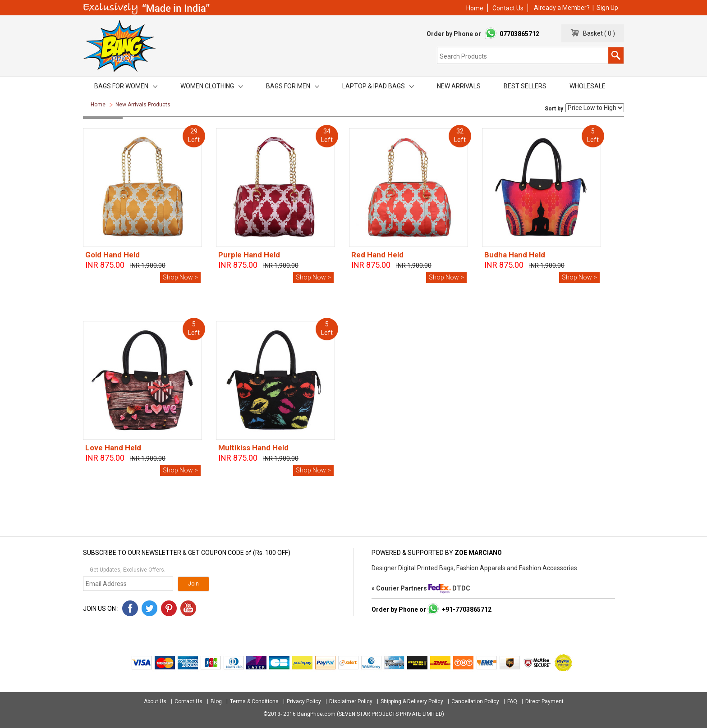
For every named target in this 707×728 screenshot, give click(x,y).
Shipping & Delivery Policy (412, 701)
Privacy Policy (304, 701)
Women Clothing (212, 86)
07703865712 (519, 34)
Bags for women (126, 86)
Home (475, 8)
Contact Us (508, 8)
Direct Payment (544, 701)
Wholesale (588, 86)
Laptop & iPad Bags (378, 86)
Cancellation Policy (475, 701)
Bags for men (293, 86)
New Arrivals (459, 86)
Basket (591, 33)
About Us (156, 701)
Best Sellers (525, 86)
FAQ (512, 701)
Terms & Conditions (254, 701)
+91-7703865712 (467, 609)
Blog (216, 701)
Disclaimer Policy (351, 701)
